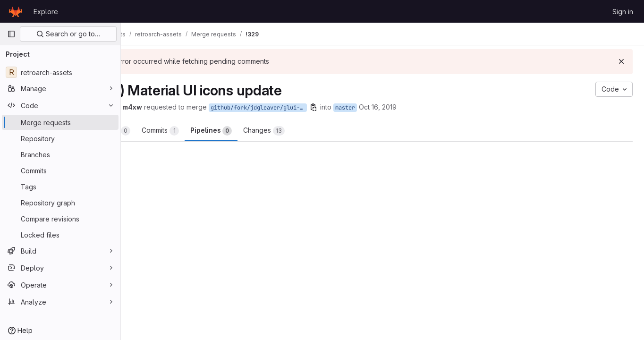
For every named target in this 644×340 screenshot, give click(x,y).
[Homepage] (16, 11)
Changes (313, 131)
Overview (159, 131)
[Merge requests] (60, 122)
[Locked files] (60, 235)
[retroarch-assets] (60, 72)
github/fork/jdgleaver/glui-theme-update (308, 108)
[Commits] (60, 170)
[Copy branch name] (363, 107)
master (394, 108)
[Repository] (60, 138)
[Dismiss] (621, 61)
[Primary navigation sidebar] (11, 34)
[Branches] (60, 154)
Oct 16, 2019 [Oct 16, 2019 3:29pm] (427, 107)
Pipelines (260, 131)
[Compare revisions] (60, 219)
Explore (46, 12)
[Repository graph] (60, 203)
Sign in (623, 12)
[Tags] (60, 187)
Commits (209, 131)
